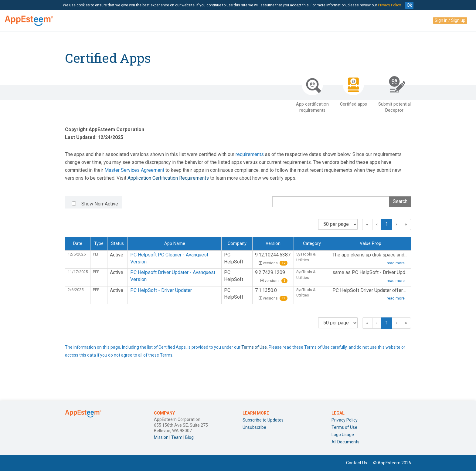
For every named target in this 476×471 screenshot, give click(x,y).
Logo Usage (343, 435)
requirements (250, 154)
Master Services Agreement (134, 170)
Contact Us (357, 463)
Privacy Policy (389, 5)
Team (177, 437)
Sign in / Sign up (450, 20)
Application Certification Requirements (168, 178)
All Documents (345, 442)
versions (273, 263)
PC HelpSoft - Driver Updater (161, 290)
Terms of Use (254, 347)
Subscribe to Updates (263, 420)
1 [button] (387, 224)
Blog (189, 437)
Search (400, 201)
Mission (161, 437)
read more (396, 263)
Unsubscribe (254, 427)
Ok (409, 5)
